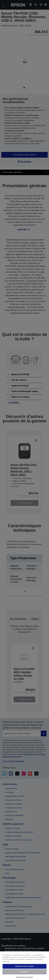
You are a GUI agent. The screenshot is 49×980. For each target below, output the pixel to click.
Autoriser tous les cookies (24, 966)
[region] (24, 966)
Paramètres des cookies (24, 977)
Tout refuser (24, 972)
